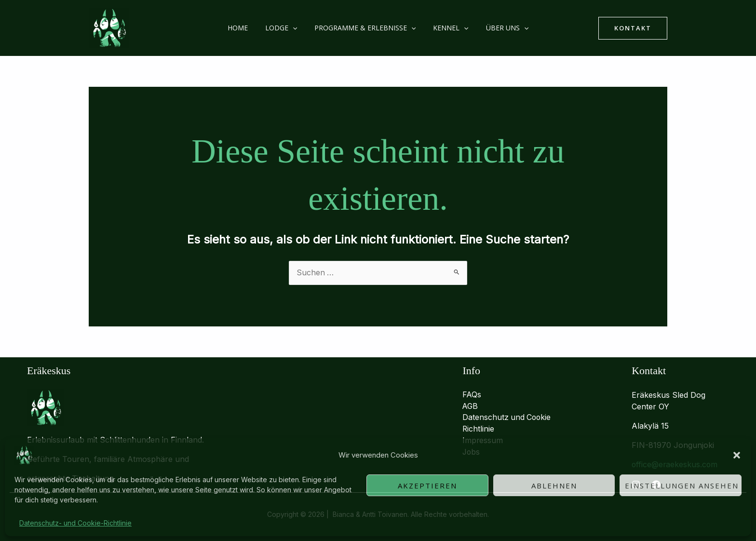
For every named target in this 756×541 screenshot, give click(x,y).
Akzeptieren (427, 486)
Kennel (447, 28)
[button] (737, 455)
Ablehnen (554, 486)
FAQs (472, 395)
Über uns (499, 28)
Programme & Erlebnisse (365, 28)
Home (245, 28)
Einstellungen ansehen (682, 486)
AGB (471, 406)
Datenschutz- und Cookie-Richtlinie (75, 523)
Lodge (285, 28)
